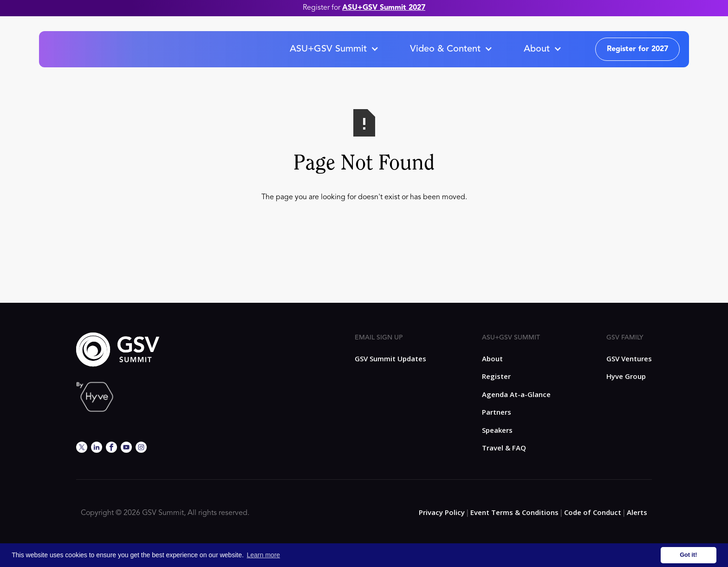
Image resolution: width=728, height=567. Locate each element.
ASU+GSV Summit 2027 (384, 8)
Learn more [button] (264, 555)
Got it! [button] (688, 555)
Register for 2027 (637, 49)
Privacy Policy (442, 512)
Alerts (637, 512)
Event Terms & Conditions (514, 512)
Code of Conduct (593, 512)
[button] (334, 49)
